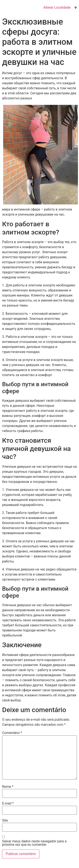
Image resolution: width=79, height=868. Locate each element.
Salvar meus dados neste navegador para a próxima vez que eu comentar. (34, 843)
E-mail (8, 803)
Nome (8, 787)
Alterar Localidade (57, 7)
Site (5, 821)
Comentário (12, 733)
